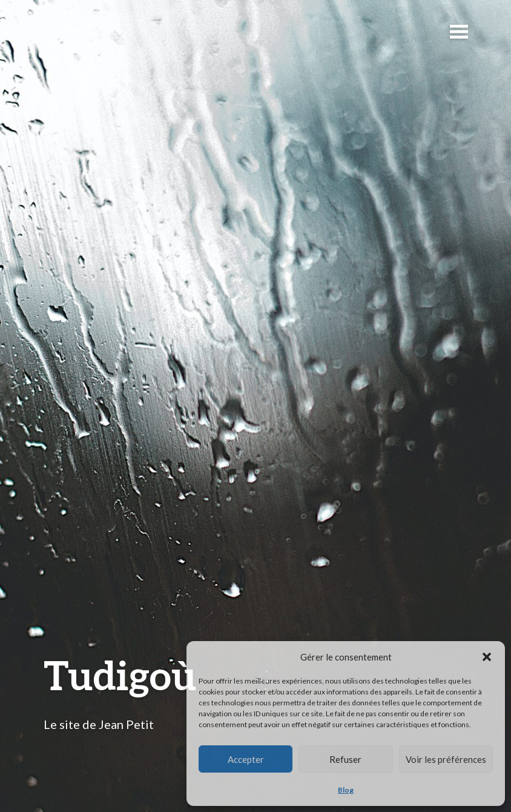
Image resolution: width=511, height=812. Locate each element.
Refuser (345, 759)
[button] (487, 657)
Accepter (246, 759)
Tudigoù (120, 675)
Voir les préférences (446, 759)
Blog (346, 790)
